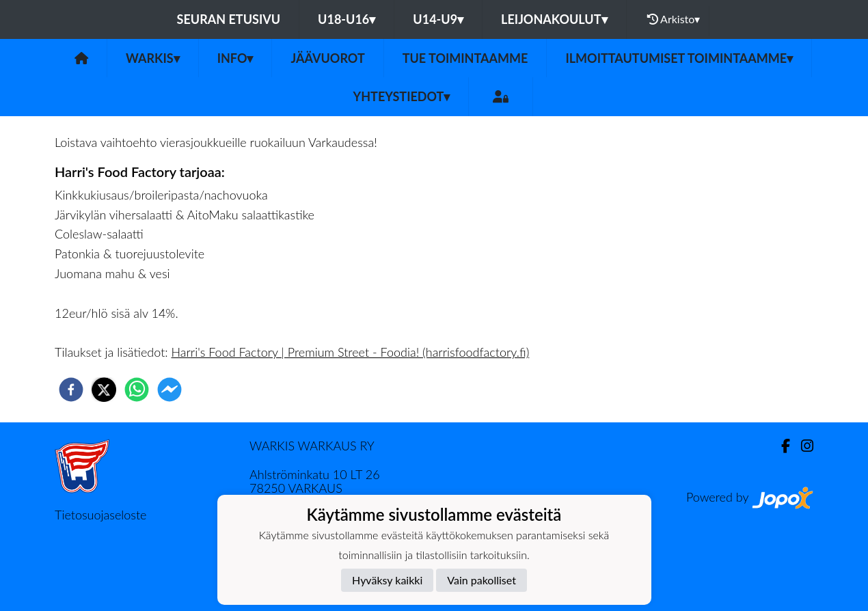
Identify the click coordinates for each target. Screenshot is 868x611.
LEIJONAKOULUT (554, 19)
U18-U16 (347, 19)
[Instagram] (802, 446)
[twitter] (104, 390)
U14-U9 (438, 19)
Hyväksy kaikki (387, 580)
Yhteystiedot (402, 96)
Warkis (153, 58)
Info (235, 58)
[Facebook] (780, 446)
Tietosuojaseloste (100, 515)
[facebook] (71, 390)
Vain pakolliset (482, 580)
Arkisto (674, 19)
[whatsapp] (137, 390)
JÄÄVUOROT (327, 58)
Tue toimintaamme (465, 58)
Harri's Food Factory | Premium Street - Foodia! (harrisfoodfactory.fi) (351, 352)
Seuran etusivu (229, 19)
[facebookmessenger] (169, 390)
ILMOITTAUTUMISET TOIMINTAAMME (679, 58)
